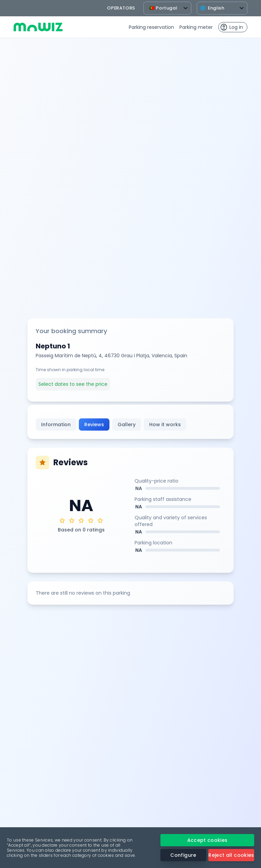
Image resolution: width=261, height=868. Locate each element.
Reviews (94, 424)
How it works (165, 424)
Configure (183, 855)
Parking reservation (151, 27)
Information (56, 424)
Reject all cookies (231, 855)
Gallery (127, 424)
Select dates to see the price (73, 384)
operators (121, 8)
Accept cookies (207, 840)
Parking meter (196, 27)
